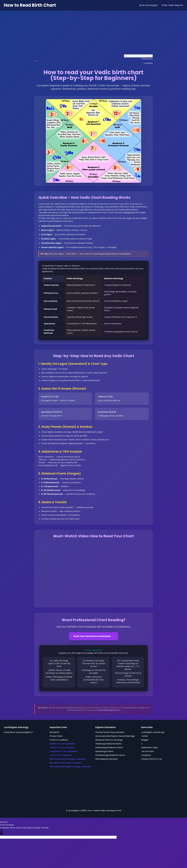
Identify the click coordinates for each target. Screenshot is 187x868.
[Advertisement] (93, 35)
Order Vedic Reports (172, 5)
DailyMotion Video (150, 748)
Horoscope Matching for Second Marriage (115, 736)
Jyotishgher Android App (153, 732)
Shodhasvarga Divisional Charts (110, 755)
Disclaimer (55, 732)
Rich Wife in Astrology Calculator (66, 763)
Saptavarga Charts (104, 751)
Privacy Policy (56, 736)
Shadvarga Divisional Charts (108, 744)
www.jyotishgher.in (24, 732)
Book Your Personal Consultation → (93, 636)
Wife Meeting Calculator (107, 759)
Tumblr (145, 736)
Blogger (145, 740)
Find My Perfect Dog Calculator (110, 732)
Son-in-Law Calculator (61, 755)
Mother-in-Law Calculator (62, 744)
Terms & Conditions (59, 740)
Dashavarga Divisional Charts (109, 748)
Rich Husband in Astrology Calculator (68, 759)
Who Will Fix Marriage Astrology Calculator (71, 767)
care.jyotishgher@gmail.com (108, 710)
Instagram (146, 755)
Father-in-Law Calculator (62, 748)
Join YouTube (147, 751)
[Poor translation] (2, 832)
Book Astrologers (149, 5)
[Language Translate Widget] (138, 56)
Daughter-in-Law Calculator (64, 751)
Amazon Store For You (152, 759)
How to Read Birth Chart (30, 5)
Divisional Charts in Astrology (109, 740)
